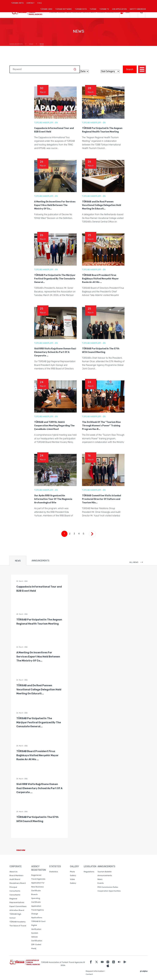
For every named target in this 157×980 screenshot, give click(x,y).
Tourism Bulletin (105, 872)
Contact (89, 974)
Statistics (54, 872)
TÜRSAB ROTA (81, 9)
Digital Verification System (36, 929)
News (100, 879)
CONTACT (31, 4)
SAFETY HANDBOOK (138, 9)
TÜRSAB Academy (18, 922)
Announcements (105, 875)
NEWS (18, 561)
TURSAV (93, 9)
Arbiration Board (17, 910)
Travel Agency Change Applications (38, 914)
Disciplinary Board (18, 883)
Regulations (89, 872)
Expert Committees (18, 906)
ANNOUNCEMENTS (40, 561)
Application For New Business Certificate (38, 887)
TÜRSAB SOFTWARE (64, 9)
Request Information (95, 971)
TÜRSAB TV (104, 9)
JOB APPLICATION (119, 9)
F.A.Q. (40, 3)
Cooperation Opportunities (109, 891)
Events (101, 883)
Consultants (15, 895)
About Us (13, 872)
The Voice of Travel (18, 926)
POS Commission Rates (108, 887)
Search (130, 69)
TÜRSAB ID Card (38, 921)
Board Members (16, 875)
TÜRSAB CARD (46, 9)
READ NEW (23, 850)
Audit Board (15, 879)
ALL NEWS (136, 562)
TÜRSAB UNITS (18, 4)
